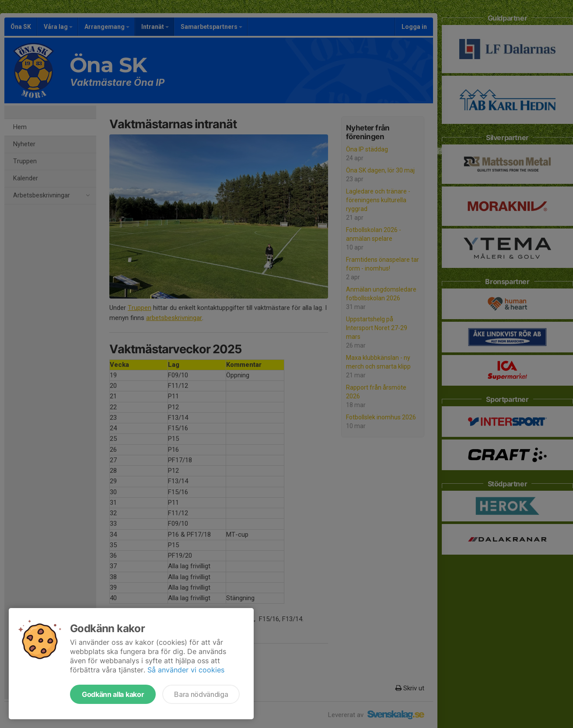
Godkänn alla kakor (113, 694)
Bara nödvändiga (201, 694)
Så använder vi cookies (186, 670)
